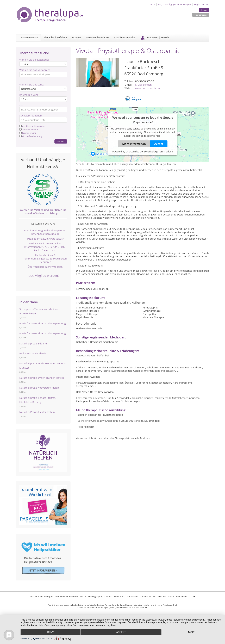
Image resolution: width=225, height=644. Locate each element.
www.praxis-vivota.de (148, 88)
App (153, 4)
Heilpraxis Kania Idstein (33, 353)
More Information (134, 144)
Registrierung (201, 4)
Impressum (133, 596)
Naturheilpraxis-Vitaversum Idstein (39, 388)
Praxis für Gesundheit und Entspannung (43, 323)
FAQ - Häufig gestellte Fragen (174, 4)
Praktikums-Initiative (125, 38)
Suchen (61, 141)
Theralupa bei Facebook (67, 596)
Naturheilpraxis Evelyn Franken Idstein (42, 378)
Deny (51, 632)
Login (204, 10)
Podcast (76, 38)
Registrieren (201, 15)
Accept (159, 144)
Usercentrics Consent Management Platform (149, 152)
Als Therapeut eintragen (41, 596)
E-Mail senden (143, 85)
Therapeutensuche (28, 38)
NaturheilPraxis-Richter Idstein (37, 412)
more (192, 632)
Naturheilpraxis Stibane (33, 343)
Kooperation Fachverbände (153, 596)
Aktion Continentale (178, 596)
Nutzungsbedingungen (91, 596)
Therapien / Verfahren (55, 38)
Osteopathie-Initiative (97, 38)
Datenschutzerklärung (115, 596)
